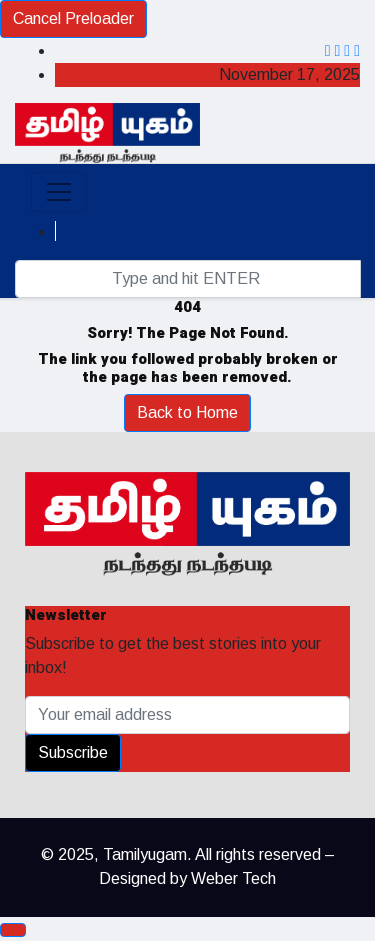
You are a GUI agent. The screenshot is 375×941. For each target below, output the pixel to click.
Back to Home (187, 412)
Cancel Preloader (73, 18)
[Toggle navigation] (59, 192)
